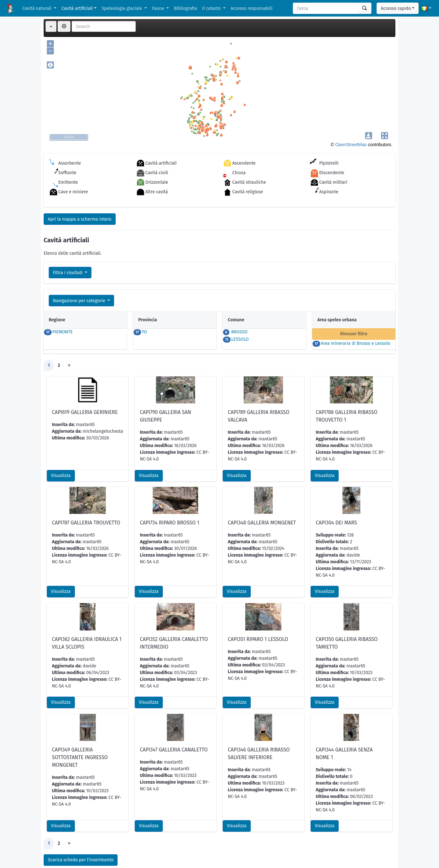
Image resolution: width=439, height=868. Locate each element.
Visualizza (61, 433)
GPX (92, 851)
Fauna (158, 8)
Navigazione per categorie (80, 301)
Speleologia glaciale (122, 8)
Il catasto (212, 8)
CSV (58, 851)
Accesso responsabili (252, 8)
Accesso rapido (396, 8)
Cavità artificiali (77, 8)
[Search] (326, 8)
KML (75, 851)
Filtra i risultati (68, 273)
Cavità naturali (37, 8)
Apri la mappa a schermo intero (80, 219)
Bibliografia (185, 8)
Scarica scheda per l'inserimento (81, 818)
